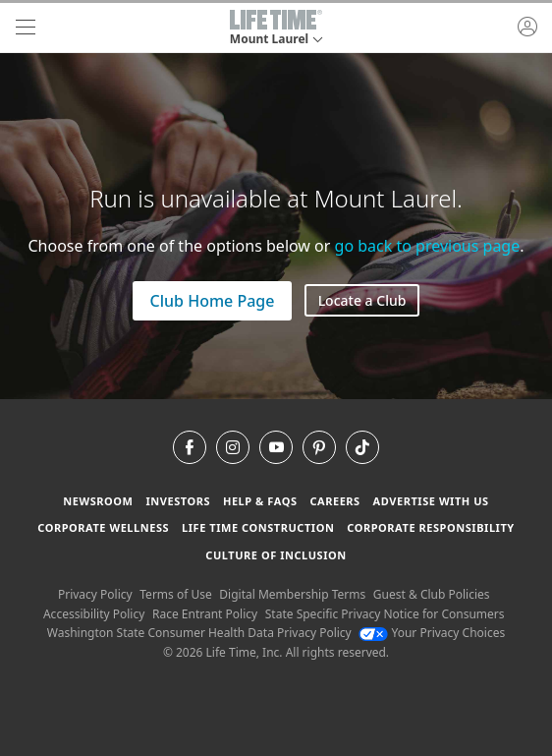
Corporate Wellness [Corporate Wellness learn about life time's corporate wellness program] (103, 527)
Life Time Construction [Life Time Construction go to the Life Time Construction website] (258, 527)
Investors (178, 501)
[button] (276, 28)
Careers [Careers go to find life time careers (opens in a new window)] (334, 501)
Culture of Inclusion (276, 555)
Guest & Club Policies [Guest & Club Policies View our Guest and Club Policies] (432, 594)
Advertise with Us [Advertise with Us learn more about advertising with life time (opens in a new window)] (431, 501)
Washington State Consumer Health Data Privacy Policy (199, 633)
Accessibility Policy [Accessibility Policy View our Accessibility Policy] (94, 614)
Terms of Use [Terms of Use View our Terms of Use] (175, 594)
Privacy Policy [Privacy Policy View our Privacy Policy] (95, 594)
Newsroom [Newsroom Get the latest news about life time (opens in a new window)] (98, 501)
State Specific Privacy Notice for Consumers (385, 614)
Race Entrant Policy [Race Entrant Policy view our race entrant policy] (205, 614)
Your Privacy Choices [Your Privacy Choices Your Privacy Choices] (432, 633)
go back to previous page (428, 246)
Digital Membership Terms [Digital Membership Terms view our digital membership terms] (292, 594)
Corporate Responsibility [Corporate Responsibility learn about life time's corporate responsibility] (430, 527)
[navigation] (26, 28)
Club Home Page (213, 301)
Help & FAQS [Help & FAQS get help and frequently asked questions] (260, 501)
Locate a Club (362, 300)
